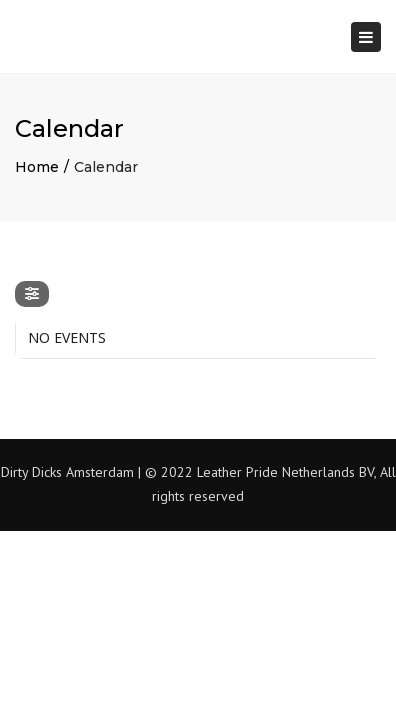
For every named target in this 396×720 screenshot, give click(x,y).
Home (37, 167)
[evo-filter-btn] (32, 294)
